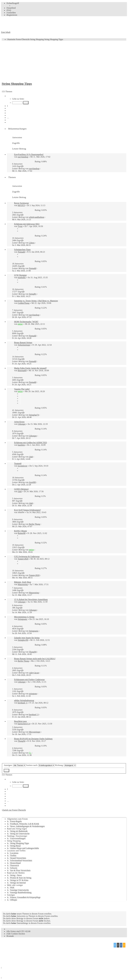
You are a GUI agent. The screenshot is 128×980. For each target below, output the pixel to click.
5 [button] (7, 115)
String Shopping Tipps (17, 84)
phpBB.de (31, 949)
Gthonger (22, 424)
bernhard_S (23, 703)
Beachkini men (20, 721)
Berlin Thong (34, 524)
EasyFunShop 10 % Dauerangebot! (29, 154)
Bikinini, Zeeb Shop (23, 582)
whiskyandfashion (36, 217)
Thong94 (33, 652)
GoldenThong (24, 303)
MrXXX (21, 205)
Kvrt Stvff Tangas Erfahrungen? (27, 510)
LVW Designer (20, 275)
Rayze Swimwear (21, 203)
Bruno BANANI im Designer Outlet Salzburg (33, 739)
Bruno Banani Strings (23, 343)
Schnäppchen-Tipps (22, 250)
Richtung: (66, 765)
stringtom (33, 694)
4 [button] (7, 113)
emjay (20, 324)
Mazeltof (23, 954)
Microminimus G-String (24, 617)
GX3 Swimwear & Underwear (27, 556)
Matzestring (23, 584)
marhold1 (22, 277)
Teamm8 (18, 463)
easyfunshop (23, 157)
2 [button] (7, 108)
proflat (10, 954)
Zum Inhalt (6, 32)
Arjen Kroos (19, 422)
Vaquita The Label (22, 389)
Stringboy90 (23, 640)
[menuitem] (11, 8)
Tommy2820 (23, 559)
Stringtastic (23, 619)
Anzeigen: (15, 765)
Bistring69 (22, 370)
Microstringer (35, 732)
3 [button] (7, 111)
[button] (8, 96)
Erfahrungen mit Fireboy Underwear (29, 680)
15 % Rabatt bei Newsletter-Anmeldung (31, 599)
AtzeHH (32, 482)
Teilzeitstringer (24, 345)
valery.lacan (34, 673)
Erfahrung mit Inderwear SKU (27, 224)
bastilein (21, 445)
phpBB (16, 944)
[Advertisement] (64, 61)
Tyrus (20, 226)
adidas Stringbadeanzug (24, 700)
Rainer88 (22, 533)
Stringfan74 (34, 415)
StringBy (33, 294)
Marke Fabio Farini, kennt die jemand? (30, 368)
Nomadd (21, 252)
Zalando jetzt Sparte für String (27, 638)
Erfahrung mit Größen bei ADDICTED (30, 443)
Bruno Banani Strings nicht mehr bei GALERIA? (35, 659)
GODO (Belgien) (21, 489)
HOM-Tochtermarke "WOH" (26, 322)
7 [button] (7, 120)
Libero (32, 243)
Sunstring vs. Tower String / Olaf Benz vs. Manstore (36, 301)
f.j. (30, 753)
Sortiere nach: (40, 765)
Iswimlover (23, 466)
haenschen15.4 (24, 724)
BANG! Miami (20, 531)
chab (31, 457)
